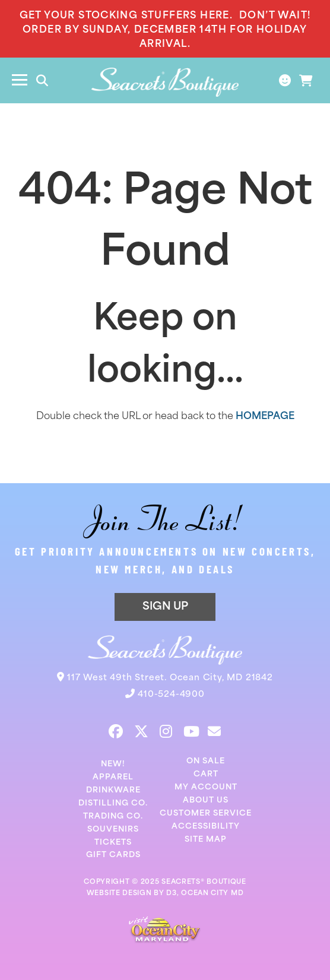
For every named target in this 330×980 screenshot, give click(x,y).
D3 (171, 894)
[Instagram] (166, 731)
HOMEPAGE (265, 417)
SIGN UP (165, 607)
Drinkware (113, 790)
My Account (206, 787)
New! (113, 764)
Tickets (113, 843)
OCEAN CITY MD (212, 894)
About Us (206, 800)
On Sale (206, 761)
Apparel (113, 777)
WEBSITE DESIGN (119, 894)
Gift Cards (113, 855)
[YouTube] (191, 731)
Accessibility (206, 827)
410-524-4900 (171, 695)
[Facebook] (116, 731)
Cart (206, 774)
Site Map (206, 840)
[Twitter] (141, 731)
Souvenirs (113, 830)
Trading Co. (113, 816)
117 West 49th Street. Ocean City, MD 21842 (170, 678)
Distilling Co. (113, 803)
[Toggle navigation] (20, 80)
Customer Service (206, 814)
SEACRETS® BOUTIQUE (204, 882)
